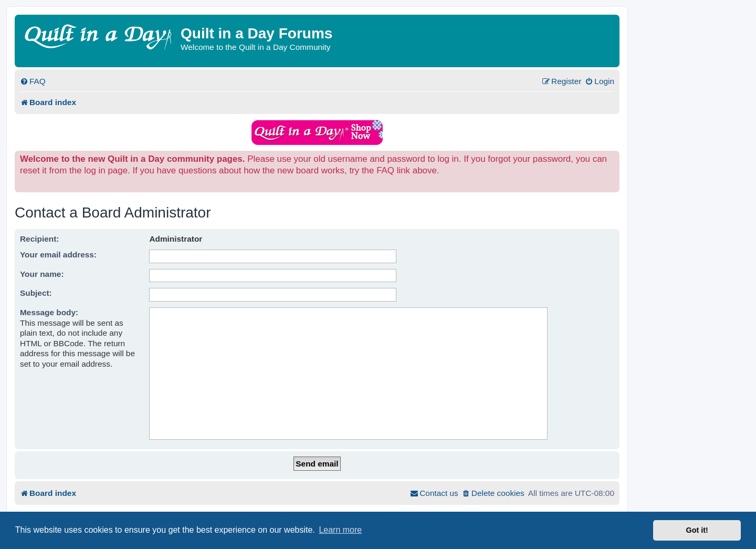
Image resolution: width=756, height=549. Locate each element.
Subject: (36, 293)
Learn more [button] (340, 530)
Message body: (49, 312)
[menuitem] (33, 81)
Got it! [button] (697, 530)
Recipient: (39, 239)
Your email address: (58, 255)
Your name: (42, 274)
